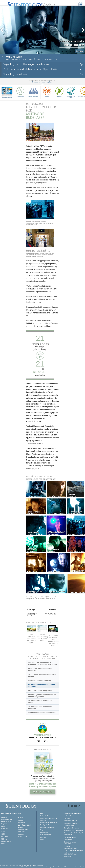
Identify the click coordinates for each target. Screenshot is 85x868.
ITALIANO (21, 834)
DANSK (4, 826)
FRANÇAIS (5, 829)
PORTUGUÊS (23, 837)
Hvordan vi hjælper (7, 97)
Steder (42, 840)
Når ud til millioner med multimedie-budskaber (41, 685)
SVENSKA (22, 823)
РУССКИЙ (5, 837)
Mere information (46, 835)
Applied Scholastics (33, 92)
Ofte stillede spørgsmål (47, 827)
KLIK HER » (43, 741)
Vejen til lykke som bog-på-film (40, 690)
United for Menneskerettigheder (71, 847)
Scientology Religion (70, 823)
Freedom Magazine (70, 837)
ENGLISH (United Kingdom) (7, 823)
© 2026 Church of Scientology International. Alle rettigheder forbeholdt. (22, 865)
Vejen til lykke (20, 92)
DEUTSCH (5, 844)
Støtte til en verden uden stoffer (70, 843)
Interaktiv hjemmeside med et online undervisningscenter (42, 696)
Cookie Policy (58, 867)
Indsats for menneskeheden (49, 823)
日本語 (3, 834)
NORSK (21, 820)
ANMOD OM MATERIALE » (43, 792)
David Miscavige (69, 826)
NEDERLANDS (6, 841)
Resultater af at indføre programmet (42, 713)
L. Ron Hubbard (45, 816)
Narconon (59, 92)
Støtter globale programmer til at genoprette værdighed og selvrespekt (42, 663)
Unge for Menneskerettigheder (73, 850)
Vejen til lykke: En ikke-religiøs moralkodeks (26, 64)
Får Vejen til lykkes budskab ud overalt (40, 702)
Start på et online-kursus (72, 828)
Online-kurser (45, 832)
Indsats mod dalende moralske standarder (40, 669)
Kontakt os (44, 837)
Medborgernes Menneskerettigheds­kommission (71, 855)
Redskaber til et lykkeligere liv (39, 680)
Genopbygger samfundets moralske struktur (42, 675)
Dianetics (67, 818)
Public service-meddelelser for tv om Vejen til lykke (30, 69)
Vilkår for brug (67, 867)
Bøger (42, 830)
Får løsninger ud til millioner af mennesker (40, 708)
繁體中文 (4, 839)
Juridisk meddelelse (79, 867)
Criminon (47, 92)
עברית (4, 831)
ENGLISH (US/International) (7, 819)
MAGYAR (21, 818)
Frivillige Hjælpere (46, 825)
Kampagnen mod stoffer (71, 92)
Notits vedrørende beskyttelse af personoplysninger (36, 867)
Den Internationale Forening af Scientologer (73, 834)
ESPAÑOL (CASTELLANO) (23, 828)
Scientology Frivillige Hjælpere (73, 830)
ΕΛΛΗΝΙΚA (22, 832)
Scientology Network (70, 821)
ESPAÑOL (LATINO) (25, 825)
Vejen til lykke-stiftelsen (16, 74)
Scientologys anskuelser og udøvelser (49, 819)
